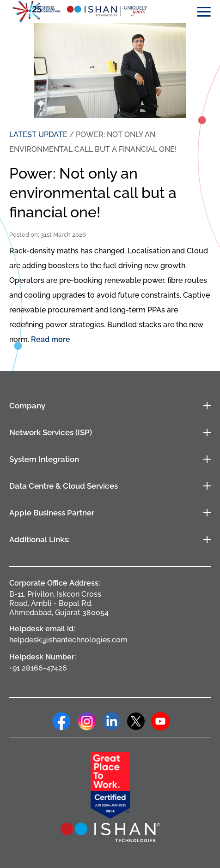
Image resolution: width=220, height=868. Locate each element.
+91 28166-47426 (38, 668)
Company (27, 406)
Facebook (61, 721)
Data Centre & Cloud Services (64, 486)
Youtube (160, 721)
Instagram (87, 721)
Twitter (136, 721)
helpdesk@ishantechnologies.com (68, 640)
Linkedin (112, 721)
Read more (51, 339)
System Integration (44, 459)
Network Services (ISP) (51, 432)
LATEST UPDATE (38, 135)
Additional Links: (40, 539)
